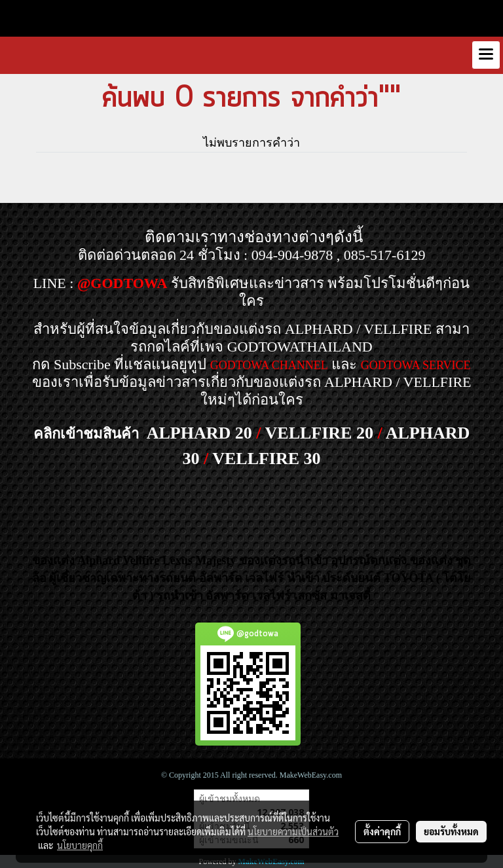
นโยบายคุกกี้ (80, 845)
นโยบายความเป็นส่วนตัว (293, 831)
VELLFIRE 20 (319, 433)
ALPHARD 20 (199, 433)
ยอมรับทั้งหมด (451, 831)
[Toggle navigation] (486, 55)
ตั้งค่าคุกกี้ (382, 831)
